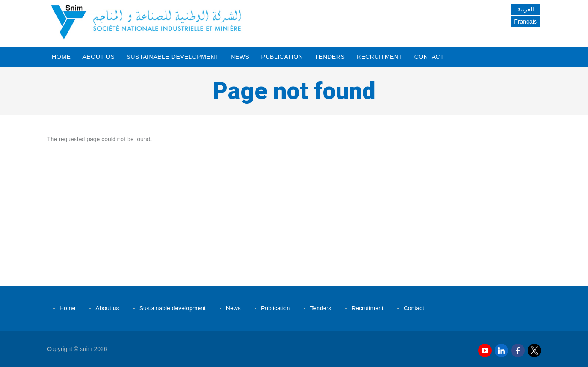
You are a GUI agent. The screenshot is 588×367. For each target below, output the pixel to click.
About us (98, 57)
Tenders (330, 57)
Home (61, 57)
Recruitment (379, 57)
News (240, 57)
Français (525, 22)
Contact (429, 57)
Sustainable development (173, 57)
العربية (526, 9)
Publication (282, 57)
